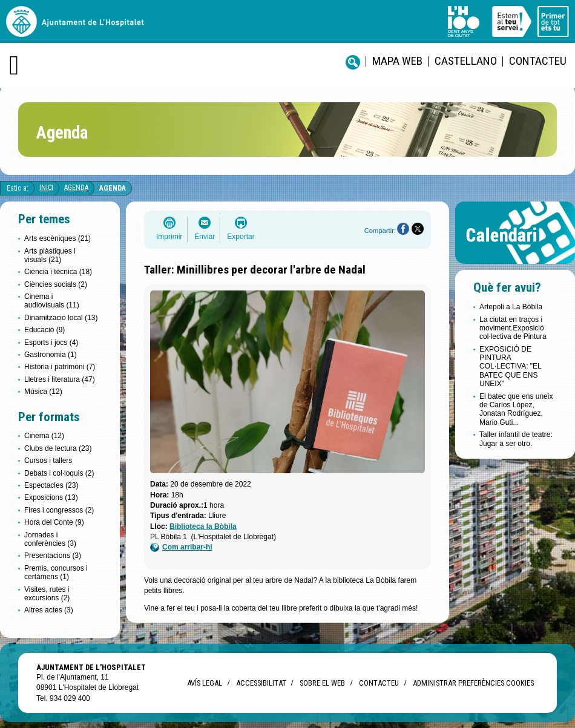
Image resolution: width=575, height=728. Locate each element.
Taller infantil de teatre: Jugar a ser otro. (516, 439)
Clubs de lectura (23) (58, 448)
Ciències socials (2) (56, 284)
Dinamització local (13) (61, 318)
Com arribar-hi (181, 547)
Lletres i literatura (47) (60, 379)
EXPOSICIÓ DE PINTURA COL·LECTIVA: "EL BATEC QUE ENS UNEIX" (510, 367)
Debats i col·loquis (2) (59, 473)
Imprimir (169, 237)
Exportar (241, 237)
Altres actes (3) (49, 610)
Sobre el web (322, 683)
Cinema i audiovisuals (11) (52, 301)
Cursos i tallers (48, 461)
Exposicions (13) (51, 497)
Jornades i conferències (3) (50, 539)
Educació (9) (44, 330)
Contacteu (538, 61)
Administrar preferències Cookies (473, 683)
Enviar (205, 237)
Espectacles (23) (51, 485)
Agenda (76, 188)
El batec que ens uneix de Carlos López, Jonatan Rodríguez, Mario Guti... (516, 409)
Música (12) (43, 392)
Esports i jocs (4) (51, 343)
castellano (466, 61)
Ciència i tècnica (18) (58, 272)
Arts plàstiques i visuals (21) (50, 255)
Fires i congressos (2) (59, 510)
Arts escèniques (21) (57, 238)
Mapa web (397, 61)
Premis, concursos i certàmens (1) (56, 572)
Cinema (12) (44, 436)
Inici (46, 188)
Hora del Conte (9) (54, 522)
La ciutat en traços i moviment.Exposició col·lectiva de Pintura (513, 328)
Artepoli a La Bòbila (511, 307)
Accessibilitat (261, 683)
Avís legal (205, 683)
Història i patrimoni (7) (60, 367)
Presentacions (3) (53, 556)
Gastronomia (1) (51, 355)
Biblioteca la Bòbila (203, 526)
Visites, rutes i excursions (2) (47, 594)
